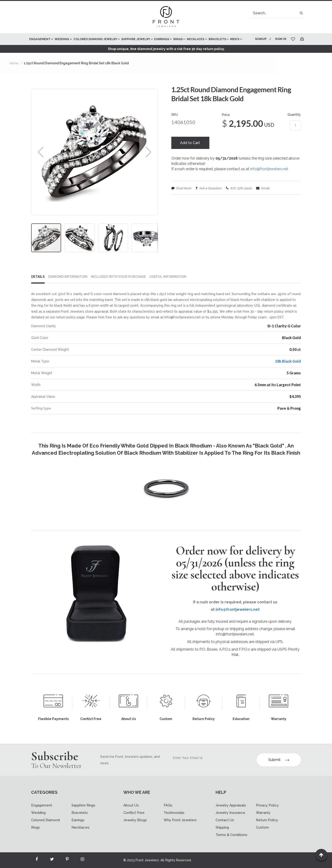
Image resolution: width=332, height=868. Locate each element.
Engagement (42, 805)
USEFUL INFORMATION (168, 288)
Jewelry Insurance (230, 813)
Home (14, 75)
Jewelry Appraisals (231, 805)
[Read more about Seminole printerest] (67, 860)
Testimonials (174, 813)
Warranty (263, 813)
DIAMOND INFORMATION (68, 288)
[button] (41, 164)
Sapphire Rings (83, 805)
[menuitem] (41, 39)
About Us (131, 805)
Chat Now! (182, 201)
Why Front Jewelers (180, 820)
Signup (260, 39)
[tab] (40, 289)
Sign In (281, 39)
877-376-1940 (241, 201)
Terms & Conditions (231, 835)
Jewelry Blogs (135, 820)
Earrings (78, 820)
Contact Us (225, 820)
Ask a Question (210, 201)
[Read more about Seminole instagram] (82, 860)
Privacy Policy (267, 805)
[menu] (139, 45)
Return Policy (267, 820)
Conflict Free (134, 813)
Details (38, 288)
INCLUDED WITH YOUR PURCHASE (118, 288)
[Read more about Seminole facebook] (37, 860)
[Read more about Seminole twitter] (52, 860)
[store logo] (166, 17)
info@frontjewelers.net (269, 181)
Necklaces (80, 827)
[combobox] (277, 13)
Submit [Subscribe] (279, 760)
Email (265, 201)
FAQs (168, 805)
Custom (262, 827)
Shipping (222, 827)
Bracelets (80, 813)
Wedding (38, 813)
